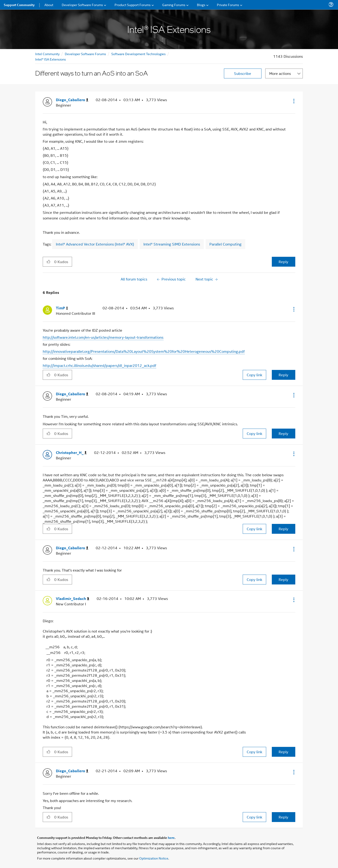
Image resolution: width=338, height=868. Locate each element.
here (171, 837)
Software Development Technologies (138, 54)
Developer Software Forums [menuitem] (82, 5)
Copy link (254, 375)
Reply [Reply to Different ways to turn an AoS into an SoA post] (283, 262)
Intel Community (47, 54)
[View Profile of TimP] (62, 308)
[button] (293, 101)
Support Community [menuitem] (19, 5)
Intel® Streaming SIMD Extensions (172, 244)
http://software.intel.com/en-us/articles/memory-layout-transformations (103, 337)
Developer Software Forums (85, 54)
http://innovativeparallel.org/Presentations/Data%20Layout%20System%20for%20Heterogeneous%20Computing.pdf (144, 351)
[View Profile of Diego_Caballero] (72, 100)
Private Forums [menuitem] (228, 5)
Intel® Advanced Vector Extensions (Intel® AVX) (95, 244)
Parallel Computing (225, 244)
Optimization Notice (154, 858)
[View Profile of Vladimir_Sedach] (73, 599)
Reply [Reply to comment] (283, 375)
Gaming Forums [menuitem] (174, 5)
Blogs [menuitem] (201, 5)
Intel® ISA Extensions (51, 59)
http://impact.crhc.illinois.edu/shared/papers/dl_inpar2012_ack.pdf (99, 365)
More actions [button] (280, 73)
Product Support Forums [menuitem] (133, 5)
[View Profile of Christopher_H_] (71, 453)
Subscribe (243, 73)
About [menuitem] (49, 5)
